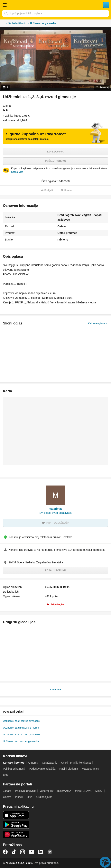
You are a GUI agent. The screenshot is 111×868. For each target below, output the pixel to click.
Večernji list (46, 791)
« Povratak (55, 690)
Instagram (23, 852)
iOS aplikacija (16, 815)
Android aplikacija (16, 825)
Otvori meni (5, 5)
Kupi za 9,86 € (55, 152)
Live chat (105, 862)
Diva (30, 797)
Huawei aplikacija (16, 835)
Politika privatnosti (14, 769)
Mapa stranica (90, 769)
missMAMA (64, 791)
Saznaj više (17, 172)
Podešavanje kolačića (42, 769)
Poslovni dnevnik (25, 791)
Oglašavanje (50, 763)
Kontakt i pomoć (14, 763)
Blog (6, 775)
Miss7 (99, 791)
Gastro (7, 797)
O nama (33, 763)
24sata (7, 791)
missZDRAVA (83, 791)
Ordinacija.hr (44, 797)
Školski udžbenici (17, 23)
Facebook (5, 852)
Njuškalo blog (50, 852)
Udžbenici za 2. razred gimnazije (21, 721)
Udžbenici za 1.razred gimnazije (21, 741)
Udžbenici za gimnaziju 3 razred (21, 728)
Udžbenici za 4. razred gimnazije (21, 734)
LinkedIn (41, 852)
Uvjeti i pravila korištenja (76, 763)
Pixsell (19, 797)
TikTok (14, 852)
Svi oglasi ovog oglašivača (55, 513)
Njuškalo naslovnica (55, 5)
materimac (55, 509)
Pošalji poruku (55, 161)
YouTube (32, 852)
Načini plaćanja (69, 769)
